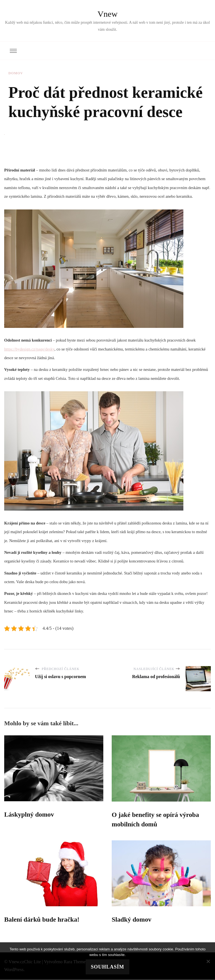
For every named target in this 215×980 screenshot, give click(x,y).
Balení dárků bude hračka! (43, 920)
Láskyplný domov (30, 815)
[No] (208, 961)
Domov (16, 73)
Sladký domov (132, 920)
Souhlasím (107, 967)
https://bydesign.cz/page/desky (29, 349)
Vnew (107, 14)
